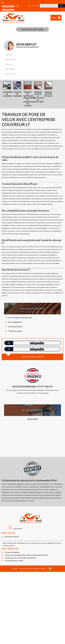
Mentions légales (40, 569)
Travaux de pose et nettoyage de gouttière (20, 558)
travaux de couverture (39, 543)
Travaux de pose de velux (14, 561)
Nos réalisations (32, 29)
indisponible (8, 5)
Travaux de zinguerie (12, 552)
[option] (7, 89)
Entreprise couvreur (12, 537)
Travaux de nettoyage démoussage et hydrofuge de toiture (26, 555)
